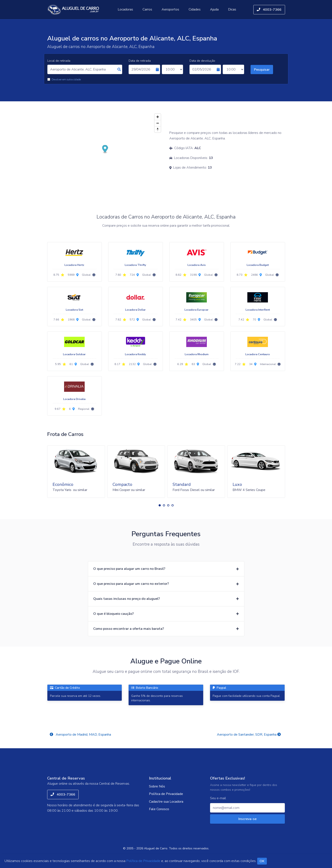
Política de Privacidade (166, 794)
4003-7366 (269, 10)
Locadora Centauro (258, 354)
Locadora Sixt (74, 310)
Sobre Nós (157, 786)
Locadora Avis (197, 265)
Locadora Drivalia (74, 399)
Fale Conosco (159, 809)
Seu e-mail (218, 798)
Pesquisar (262, 70)
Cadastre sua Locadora (166, 802)
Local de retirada (59, 61)
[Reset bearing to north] (158, 129)
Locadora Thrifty (135, 265)
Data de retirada (140, 61)
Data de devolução (202, 61)
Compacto (122, 484)
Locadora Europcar (197, 310)
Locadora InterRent (258, 310)
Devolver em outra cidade (66, 79)
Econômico (63, 484)
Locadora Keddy (135, 354)
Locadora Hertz (74, 265)
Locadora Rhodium (197, 354)
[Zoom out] (158, 123)
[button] (160, 505)
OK (262, 861)
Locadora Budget (258, 265)
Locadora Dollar (135, 310)
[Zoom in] (158, 117)
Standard (182, 484)
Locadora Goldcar (74, 354)
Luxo (237, 484)
